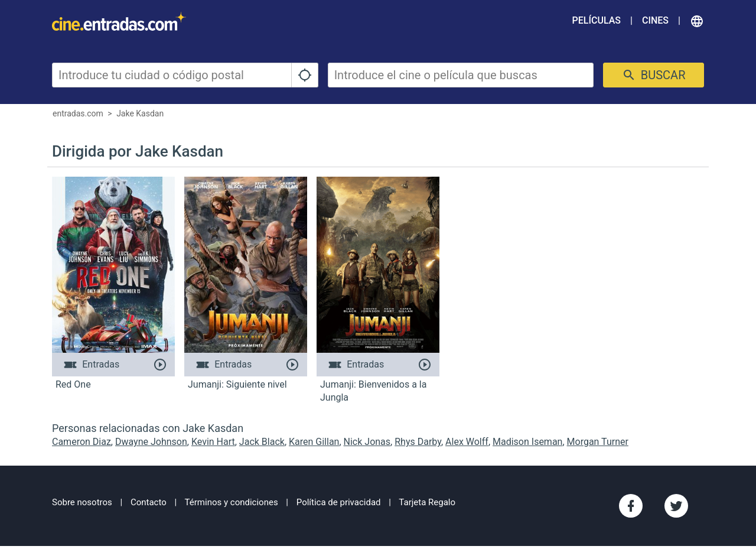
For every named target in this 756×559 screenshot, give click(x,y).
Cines (655, 20)
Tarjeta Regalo (427, 502)
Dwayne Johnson (151, 442)
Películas (597, 20)
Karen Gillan (314, 442)
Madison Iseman (527, 442)
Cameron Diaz (82, 442)
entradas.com (78, 113)
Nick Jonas (367, 442)
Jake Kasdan (140, 113)
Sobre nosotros (82, 502)
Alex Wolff (467, 442)
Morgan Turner (598, 442)
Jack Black (262, 442)
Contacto (149, 502)
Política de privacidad (339, 502)
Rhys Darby (418, 442)
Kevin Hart (213, 442)
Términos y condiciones (232, 502)
